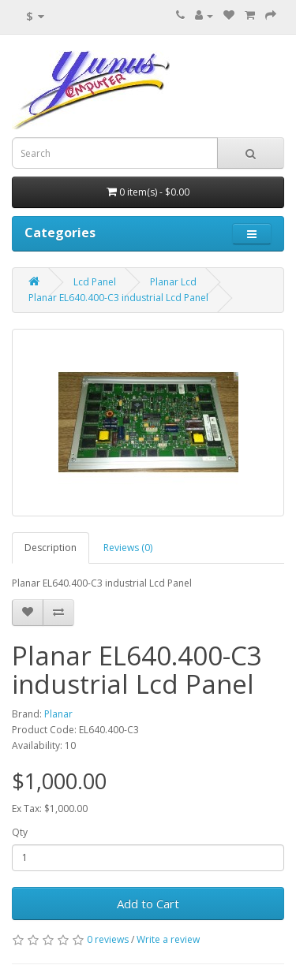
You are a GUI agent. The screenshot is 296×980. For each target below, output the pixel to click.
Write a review (168, 939)
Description (51, 548)
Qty (20, 832)
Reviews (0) (128, 548)
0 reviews (108, 939)
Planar (58, 714)
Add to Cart (148, 904)
